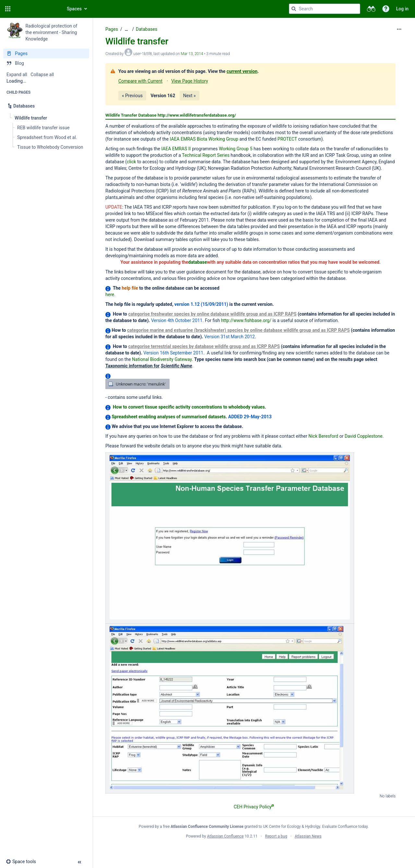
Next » (190, 96)
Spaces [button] (74, 9)
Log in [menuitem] (402, 9)
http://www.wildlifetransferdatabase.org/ (197, 115)
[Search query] (325, 9)
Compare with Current (140, 81)
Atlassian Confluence (225, 836)
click (131, 162)
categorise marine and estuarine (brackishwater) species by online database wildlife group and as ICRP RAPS (238, 330)
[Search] (294, 9)
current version (242, 71)
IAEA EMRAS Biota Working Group (204, 139)
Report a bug (276, 836)
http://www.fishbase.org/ (246, 320)
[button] (8, 9)
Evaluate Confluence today (345, 827)
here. (110, 295)
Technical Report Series (206, 155)
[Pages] (46, 53)
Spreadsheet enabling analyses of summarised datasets (169, 417)
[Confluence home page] (36, 9)
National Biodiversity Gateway (162, 359)
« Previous (132, 96)
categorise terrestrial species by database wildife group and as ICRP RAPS (204, 346)
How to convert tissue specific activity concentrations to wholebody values (189, 407)
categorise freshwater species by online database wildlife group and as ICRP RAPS (212, 314)
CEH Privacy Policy (254, 807)
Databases (147, 29)
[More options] (399, 29)
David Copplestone (364, 436)
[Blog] (46, 63)
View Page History (190, 81)
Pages (112, 29)
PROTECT (287, 139)
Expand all (17, 75)
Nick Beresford (323, 436)
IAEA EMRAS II (176, 149)
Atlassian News (308, 836)
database (198, 262)
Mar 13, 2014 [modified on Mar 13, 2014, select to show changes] (192, 54)
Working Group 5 (236, 149)
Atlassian (254, 851)
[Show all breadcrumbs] (126, 29)
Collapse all (42, 75)
